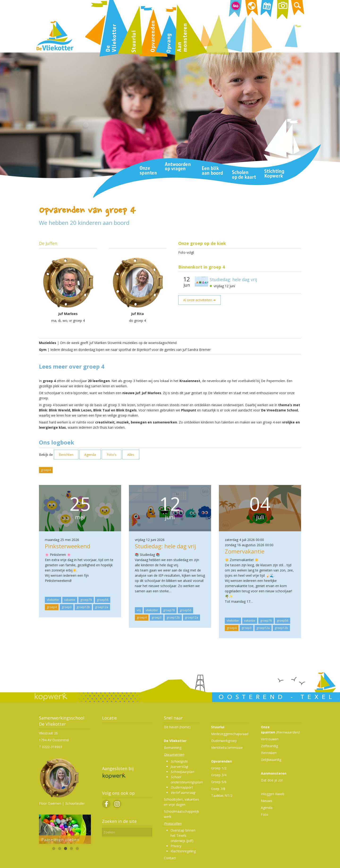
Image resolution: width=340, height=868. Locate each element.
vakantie (70, 600)
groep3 (67, 607)
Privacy (176, 846)
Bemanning (173, 748)
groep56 (103, 600)
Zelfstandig (269, 746)
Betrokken (269, 753)
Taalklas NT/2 (222, 796)
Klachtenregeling (183, 851)
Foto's (112, 455)
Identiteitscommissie (227, 748)
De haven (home (177, 727)
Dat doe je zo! (272, 780)
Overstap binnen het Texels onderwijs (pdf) (183, 835)
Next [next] (85, 829)
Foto (265, 814)
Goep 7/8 (218, 789)
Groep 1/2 (219, 768)
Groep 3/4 (219, 775)
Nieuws (267, 801)
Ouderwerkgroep (224, 741)
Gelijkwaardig (271, 760)
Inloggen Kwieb (273, 794)
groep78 (86, 600)
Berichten (66, 455)
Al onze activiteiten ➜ (200, 300)
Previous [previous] (45, 829)
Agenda (90, 455)
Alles (131, 455)
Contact (170, 858)
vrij (139, 610)
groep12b (83, 607)
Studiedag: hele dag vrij (233, 279)
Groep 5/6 (219, 782)
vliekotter (53, 600)
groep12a (102, 607)
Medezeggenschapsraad (230, 734)
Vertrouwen (270, 739)
